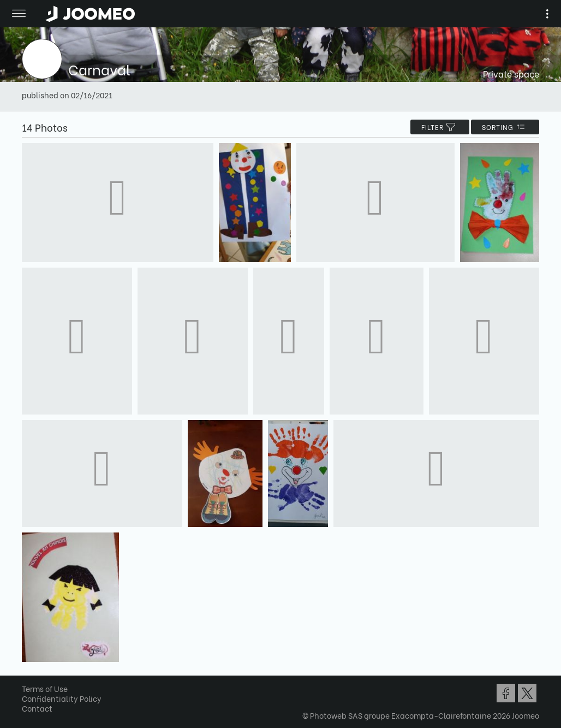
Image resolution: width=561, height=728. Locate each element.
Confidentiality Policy (62, 698)
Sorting (505, 127)
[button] (29, 672)
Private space (511, 73)
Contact (37, 708)
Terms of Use (45, 688)
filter (440, 127)
